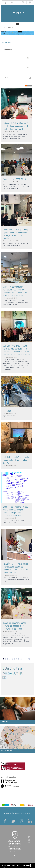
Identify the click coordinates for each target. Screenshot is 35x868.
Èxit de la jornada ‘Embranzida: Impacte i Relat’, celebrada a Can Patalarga (16, 460)
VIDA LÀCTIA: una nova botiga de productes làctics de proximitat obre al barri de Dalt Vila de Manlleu (16, 568)
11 (24, 659)
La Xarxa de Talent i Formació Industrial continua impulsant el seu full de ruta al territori (16, 126)
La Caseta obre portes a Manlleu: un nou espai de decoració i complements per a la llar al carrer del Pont (16, 291)
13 (29, 659)
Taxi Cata (7, 411)
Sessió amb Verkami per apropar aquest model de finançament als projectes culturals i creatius (16, 234)
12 (26, 659)
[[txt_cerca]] (23, 3)
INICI (5, 28)
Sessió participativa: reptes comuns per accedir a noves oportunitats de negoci (15, 626)
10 (21, 659)
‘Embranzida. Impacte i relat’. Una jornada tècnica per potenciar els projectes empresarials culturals (15, 511)
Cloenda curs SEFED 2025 (14, 179)
